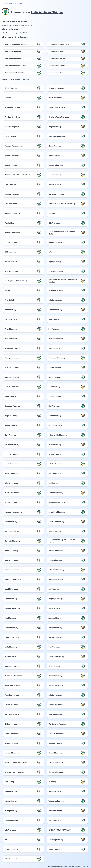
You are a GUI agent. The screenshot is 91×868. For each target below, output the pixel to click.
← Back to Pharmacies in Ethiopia (12, 3)
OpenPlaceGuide (70, 866)
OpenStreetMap (54, 866)
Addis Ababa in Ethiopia (47, 12)
